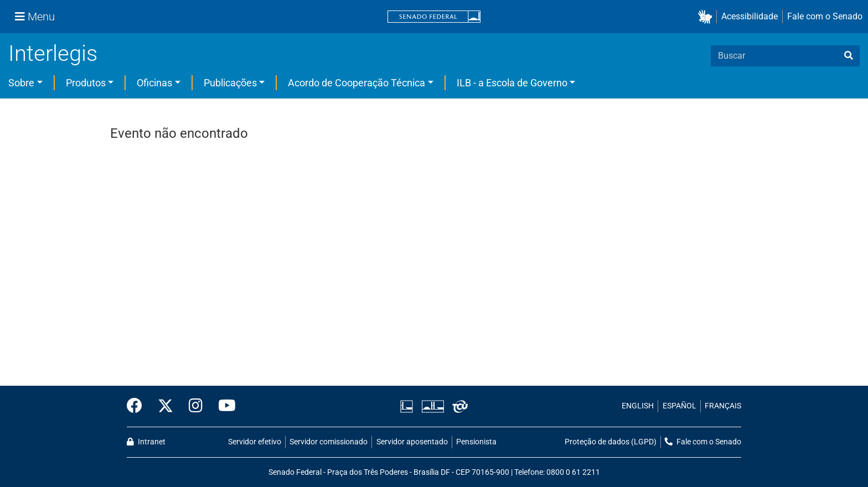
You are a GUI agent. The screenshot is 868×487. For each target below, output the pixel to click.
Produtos (86, 83)
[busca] (849, 56)
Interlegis (53, 53)
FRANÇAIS (723, 406)
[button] (707, 17)
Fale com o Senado (825, 16)
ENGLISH (638, 406)
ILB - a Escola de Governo (512, 83)
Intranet (146, 442)
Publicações (230, 83)
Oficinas (154, 83)
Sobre (21, 83)
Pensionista (476, 442)
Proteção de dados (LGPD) (611, 442)
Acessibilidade (750, 16)
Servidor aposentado (412, 442)
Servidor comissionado (329, 442)
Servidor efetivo (255, 442)
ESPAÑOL (680, 406)
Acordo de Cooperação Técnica (356, 83)
